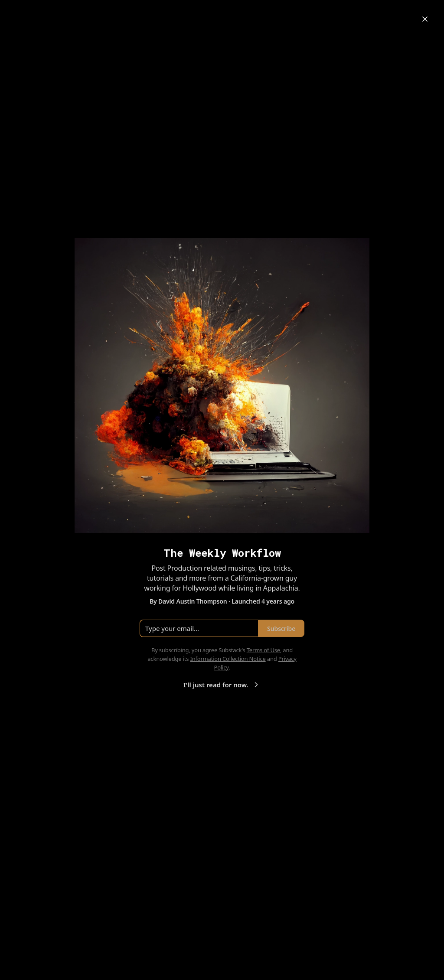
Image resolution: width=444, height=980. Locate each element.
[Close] (425, 19)
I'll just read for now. (222, 685)
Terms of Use (263, 650)
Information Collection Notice (228, 659)
